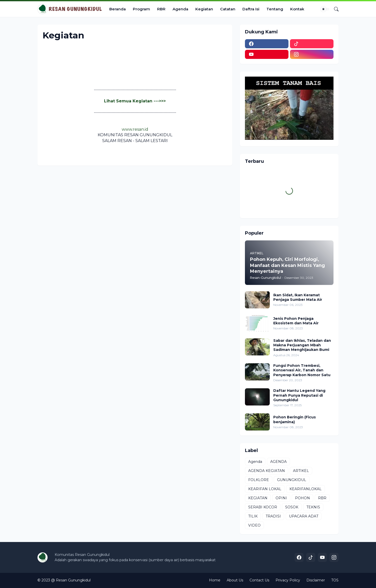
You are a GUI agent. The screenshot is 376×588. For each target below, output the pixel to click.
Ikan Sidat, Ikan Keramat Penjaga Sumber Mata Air (298, 297)
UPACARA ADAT (304, 516)
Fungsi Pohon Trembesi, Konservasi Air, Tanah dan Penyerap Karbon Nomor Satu (302, 370)
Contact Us (259, 580)
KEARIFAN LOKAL (265, 489)
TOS (335, 580)
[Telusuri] (334, 9)
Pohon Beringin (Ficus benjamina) (295, 419)
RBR (161, 9)
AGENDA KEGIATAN (267, 471)
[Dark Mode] (325, 9)
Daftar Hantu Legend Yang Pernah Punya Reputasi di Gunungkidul (299, 395)
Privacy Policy (288, 580)
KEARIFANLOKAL (306, 489)
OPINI (281, 498)
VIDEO (254, 525)
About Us (235, 580)
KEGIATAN (258, 498)
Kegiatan (204, 9)
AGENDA (278, 462)
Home (215, 580)
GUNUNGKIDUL (292, 480)
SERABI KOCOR (263, 507)
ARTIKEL (301, 471)
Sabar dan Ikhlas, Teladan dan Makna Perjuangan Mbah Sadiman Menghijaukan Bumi (302, 345)
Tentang (275, 9)
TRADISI (273, 516)
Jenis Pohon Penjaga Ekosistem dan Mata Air (296, 321)
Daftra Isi (251, 9)
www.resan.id (135, 129)
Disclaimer (316, 580)
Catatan (228, 9)
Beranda (118, 9)
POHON (302, 498)
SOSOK (292, 507)
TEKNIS (313, 507)
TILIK (253, 516)
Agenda (180, 9)
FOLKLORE (259, 480)
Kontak (297, 9)
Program (141, 9)
